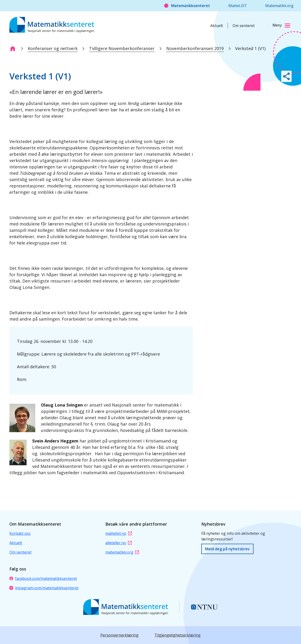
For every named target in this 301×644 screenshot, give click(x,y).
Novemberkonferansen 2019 (195, 48)
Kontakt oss (20, 533)
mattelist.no (119, 533)
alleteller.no (119, 543)
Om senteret (244, 26)
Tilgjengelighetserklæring (178, 635)
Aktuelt (217, 26)
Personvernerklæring (119, 635)
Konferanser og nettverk (53, 48)
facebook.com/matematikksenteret (43, 578)
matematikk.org (122, 552)
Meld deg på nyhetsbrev (227, 549)
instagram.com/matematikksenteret (44, 588)
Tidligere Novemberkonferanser (122, 48)
